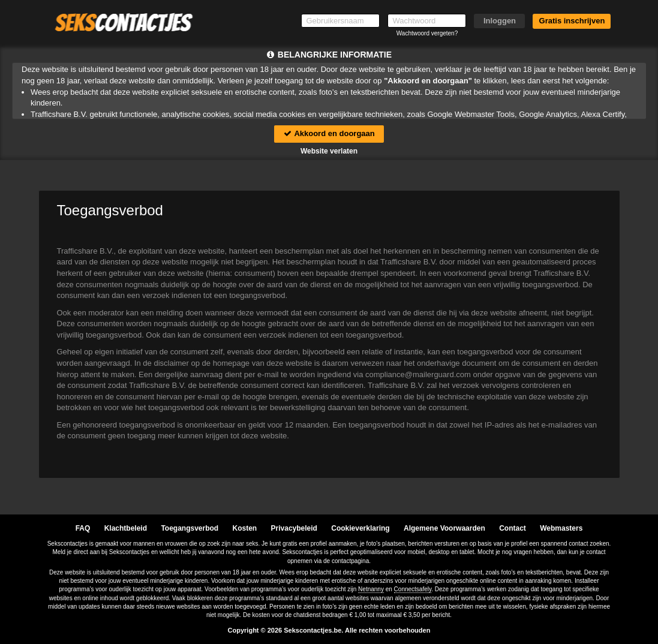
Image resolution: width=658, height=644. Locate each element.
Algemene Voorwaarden (444, 528)
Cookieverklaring (360, 528)
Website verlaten (329, 151)
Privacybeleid (294, 528)
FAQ (83, 528)
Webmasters (561, 528)
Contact (513, 528)
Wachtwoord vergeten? (427, 33)
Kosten (245, 528)
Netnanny (371, 589)
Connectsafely (413, 589)
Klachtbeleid (126, 528)
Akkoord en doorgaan (329, 133)
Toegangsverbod (190, 528)
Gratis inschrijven (572, 21)
